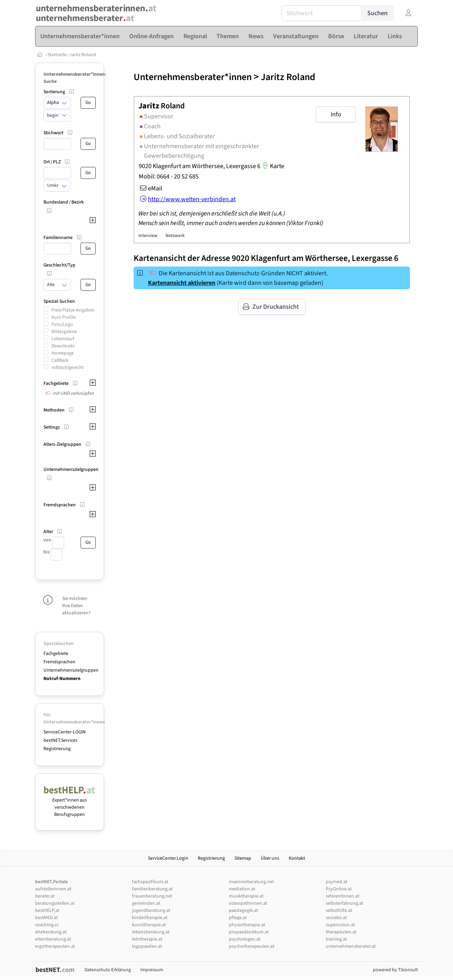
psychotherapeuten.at (252, 946)
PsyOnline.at (339, 889)
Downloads (63, 346)
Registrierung (57, 749)
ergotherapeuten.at (55, 946)
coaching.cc (47, 925)
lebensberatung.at (151, 932)
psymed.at (337, 882)
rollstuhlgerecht (68, 367)
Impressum (152, 970)
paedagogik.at (243, 910)
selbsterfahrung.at (345, 903)
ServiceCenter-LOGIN (65, 732)
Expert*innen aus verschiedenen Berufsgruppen (70, 804)
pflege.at (238, 918)
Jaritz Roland (83, 55)
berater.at (45, 896)
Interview (148, 236)
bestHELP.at (47, 910)
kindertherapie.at (150, 918)
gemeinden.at (146, 903)
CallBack (60, 360)
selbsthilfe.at (339, 910)
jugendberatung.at (151, 910)
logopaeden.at (147, 946)
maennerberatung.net (251, 882)
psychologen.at (245, 939)
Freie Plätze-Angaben (73, 310)
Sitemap (243, 858)
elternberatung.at (53, 939)
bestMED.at (46, 918)
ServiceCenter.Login (168, 858)
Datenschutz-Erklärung (108, 970)
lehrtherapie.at (147, 939)
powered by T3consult (395, 970)
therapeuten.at (341, 932)
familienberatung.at (152, 889)
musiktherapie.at (246, 896)
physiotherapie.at (247, 925)
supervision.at (340, 925)
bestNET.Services (60, 740)
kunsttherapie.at (149, 925)
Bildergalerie (64, 332)
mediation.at (242, 889)
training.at (336, 939)
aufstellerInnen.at (53, 889)
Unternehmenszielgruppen (71, 670)
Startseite (57, 55)
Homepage (63, 353)
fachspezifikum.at (150, 882)
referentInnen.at (343, 896)
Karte (272, 166)
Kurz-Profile (64, 317)
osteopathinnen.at (248, 903)
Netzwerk (175, 236)
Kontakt (297, 858)
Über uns (270, 858)
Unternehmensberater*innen (193, 77)
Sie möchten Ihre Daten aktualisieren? (76, 606)
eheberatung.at (51, 932)
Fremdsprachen (59, 662)
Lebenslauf (63, 339)
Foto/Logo (62, 324)
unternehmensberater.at (351, 946)
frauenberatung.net (152, 896)
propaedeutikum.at (249, 932)
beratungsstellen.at (55, 903)
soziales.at (336, 918)
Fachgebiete (56, 654)
